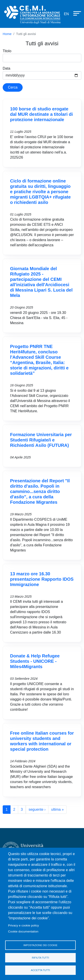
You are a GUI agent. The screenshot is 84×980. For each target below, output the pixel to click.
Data (6, 68)
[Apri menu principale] (75, 13)
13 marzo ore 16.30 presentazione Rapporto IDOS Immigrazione (42, 579)
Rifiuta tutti (40, 958)
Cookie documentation (23, 931)
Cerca (13, 87)
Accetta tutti (40, 970)
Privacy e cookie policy (24, 925)
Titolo (7, 51)
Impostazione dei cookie (40, 945)
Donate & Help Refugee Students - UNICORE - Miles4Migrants (35, 661)
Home (7, 34)
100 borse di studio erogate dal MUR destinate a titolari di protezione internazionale (41, 114)
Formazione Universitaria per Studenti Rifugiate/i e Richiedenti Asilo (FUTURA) (41, 440)
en (66, 14)
